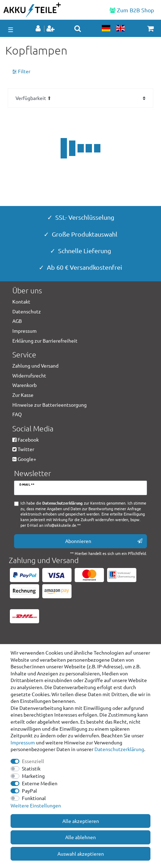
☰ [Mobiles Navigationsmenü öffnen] (11, 29)
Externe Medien (40, 783)
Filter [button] (21, 71)
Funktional (34, 798)
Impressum (23, 742)
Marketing (33, 776)
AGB (17, 321)
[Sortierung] (80, 98)
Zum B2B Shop (132, 10)
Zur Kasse (23, 395)
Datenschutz (27, 311)
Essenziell (33, 761)
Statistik (31, 768)
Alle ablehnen (80, 837)
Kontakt (21, 301)
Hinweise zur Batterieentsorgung (49, 405)
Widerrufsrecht (29, 375)
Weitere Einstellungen (36, 805)
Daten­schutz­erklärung (119, 749)
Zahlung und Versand (35, 366)
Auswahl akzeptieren (81, 854)
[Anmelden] (39, 29)
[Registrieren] (51, 29)
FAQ (17, 414)
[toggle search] (78, 29)
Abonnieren (104, 541)
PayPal (29, 791)
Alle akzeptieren (81, 821)
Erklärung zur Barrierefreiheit (45, 341)
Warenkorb (24, 385)
